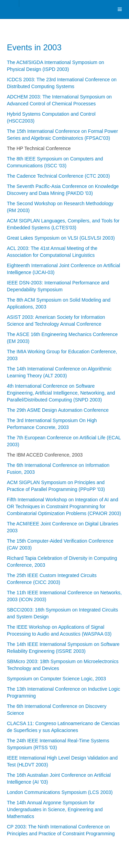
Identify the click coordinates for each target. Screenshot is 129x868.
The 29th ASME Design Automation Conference (58, 410)
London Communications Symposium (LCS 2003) (60, 792)
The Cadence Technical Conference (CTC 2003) (58, 176)
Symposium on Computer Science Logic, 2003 (56, 679)
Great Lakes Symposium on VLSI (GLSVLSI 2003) (61, 238)
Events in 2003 (34, 47)
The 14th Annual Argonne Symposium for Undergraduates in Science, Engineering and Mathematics (55, 809)
